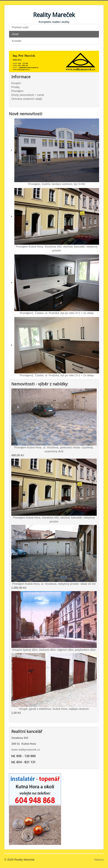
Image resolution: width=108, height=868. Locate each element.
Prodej (15, 87)
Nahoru (99, 860)
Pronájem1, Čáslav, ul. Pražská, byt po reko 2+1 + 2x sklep (57, 313)
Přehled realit (20, 27)
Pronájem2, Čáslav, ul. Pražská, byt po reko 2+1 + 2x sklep (57, 375)
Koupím (16, 83)
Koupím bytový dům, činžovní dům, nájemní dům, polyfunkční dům (54, 650)
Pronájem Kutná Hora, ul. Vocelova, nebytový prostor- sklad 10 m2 (54, 584)
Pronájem (17, 91)
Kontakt (17, 41)
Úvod (15, 34)
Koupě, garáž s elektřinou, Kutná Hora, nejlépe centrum (54, 709)
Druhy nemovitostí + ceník (28, 95)
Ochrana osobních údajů (27, 99)
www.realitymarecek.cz (26, 750)
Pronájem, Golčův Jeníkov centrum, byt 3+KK (57, 184)
